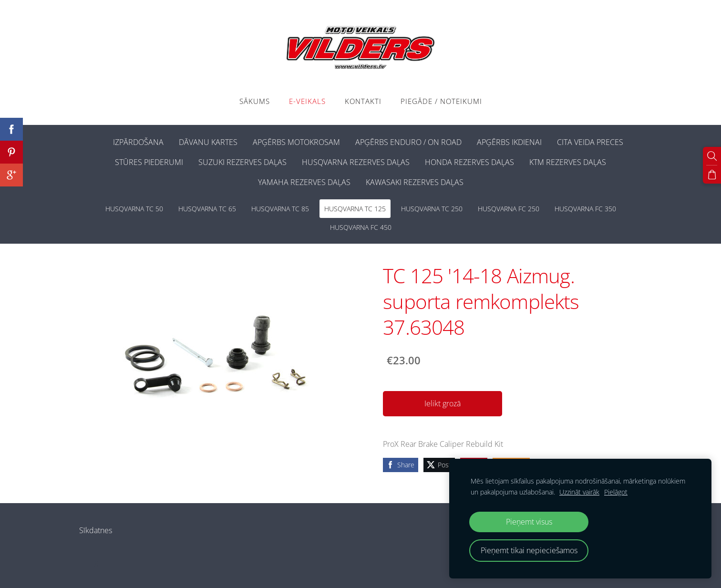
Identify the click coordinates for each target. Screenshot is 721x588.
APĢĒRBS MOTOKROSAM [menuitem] (296, 142)
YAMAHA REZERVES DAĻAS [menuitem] (304, 182)
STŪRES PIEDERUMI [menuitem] (149, 162)
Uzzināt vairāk (579, 492)
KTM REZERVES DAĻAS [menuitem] (568, 162)
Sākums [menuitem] (255, 101)
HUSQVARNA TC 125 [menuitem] (355, 209)
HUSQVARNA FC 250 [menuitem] (509, 209)
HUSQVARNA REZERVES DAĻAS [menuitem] (356, 162)
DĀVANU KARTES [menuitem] (208, 142)
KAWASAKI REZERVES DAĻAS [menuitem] (415, 182)
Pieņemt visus (529, 522)
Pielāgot (616, 492)
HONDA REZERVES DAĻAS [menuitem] (469, 162)
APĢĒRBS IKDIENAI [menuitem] (509, 142)
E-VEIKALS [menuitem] (307, 101)
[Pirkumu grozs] (712, 175)
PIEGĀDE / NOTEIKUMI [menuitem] (441, 101)
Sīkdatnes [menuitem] (96, 530)
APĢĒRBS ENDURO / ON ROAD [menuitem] (408, 142)
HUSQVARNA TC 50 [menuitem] (134, 209)
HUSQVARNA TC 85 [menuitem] (280, 209)
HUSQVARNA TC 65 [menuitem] (207, 209)
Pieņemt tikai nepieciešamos (529, 550)
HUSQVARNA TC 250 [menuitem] (432, 209)
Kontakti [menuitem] (363, 101)
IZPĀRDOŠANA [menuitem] (138, 142)
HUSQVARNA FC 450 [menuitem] (361, 227)
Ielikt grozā (443, 403)
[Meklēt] (712, 156)
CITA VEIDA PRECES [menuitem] (590, 142)
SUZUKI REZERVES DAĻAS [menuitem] (242, 162)
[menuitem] (98, 140)
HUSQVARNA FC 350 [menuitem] (585, 209)
